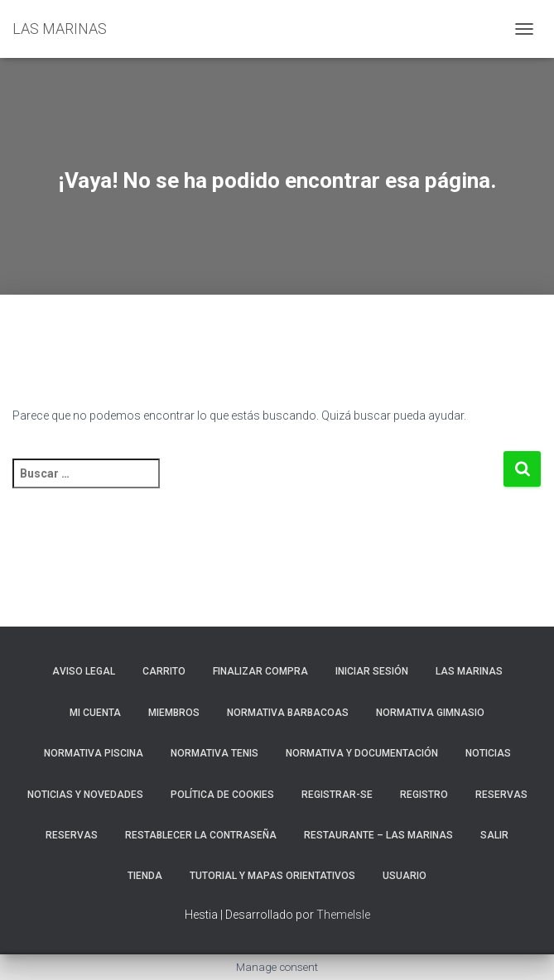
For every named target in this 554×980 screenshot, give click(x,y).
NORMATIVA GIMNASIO (430, 713)
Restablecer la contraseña (201, 835)
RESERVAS (501, 795)
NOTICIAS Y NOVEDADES (85, 795)
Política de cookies (222, 795)
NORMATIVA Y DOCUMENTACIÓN (362, 753)
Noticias (488, 753)
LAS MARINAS (469, 671)
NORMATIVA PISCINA (94, 753)
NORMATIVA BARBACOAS (288, 713)
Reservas (72, 835)
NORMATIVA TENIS (214, 753)
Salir (494, 835)
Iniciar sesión (372, 671)
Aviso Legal (84, 671)
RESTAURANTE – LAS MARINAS (378, 835)
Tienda (145, 876)
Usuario (405, 876)
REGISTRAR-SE (337, 795)
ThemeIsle (343, 915)
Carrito (164, 671)
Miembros (174, 713)
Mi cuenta (95, 713)
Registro (424, 795)
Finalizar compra (260, 671)
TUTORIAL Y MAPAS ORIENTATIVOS (272, 876)
